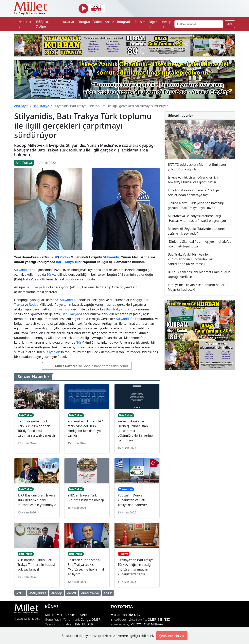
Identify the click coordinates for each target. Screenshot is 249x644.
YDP (55, 257)
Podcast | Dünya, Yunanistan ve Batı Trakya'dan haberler (132, 500)
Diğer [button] (153, 24)
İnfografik (124, 22)
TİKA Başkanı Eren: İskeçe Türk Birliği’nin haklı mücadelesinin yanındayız (37, 500)
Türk (78, 262)
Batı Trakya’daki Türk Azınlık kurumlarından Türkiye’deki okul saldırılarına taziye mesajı (192, 259)
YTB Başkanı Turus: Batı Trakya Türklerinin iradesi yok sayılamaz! (36, 565)
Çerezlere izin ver (172, 636)
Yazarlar (68, 22)
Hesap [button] (166, 24)
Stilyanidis (111, 257)
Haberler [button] (25, 24)
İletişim (140, 22)
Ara (230, 24)
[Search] (199, 24)
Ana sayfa (21, 106)
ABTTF (76, 287)
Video (98, 22)
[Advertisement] (200, 401)
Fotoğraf (84, 22)
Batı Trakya (41, 106)
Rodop (65, 257)
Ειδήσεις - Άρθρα (43, 24)
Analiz (109, 22)
